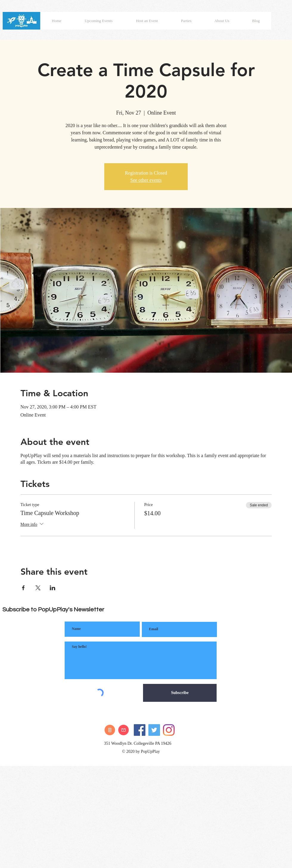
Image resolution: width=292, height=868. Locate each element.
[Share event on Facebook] (23, 588)
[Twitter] (154, 730)
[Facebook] (140, 730)
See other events (146, 180)
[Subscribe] (180, 693)
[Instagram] (169, 730)
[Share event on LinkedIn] (53, 588)
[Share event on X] (38, 588)
